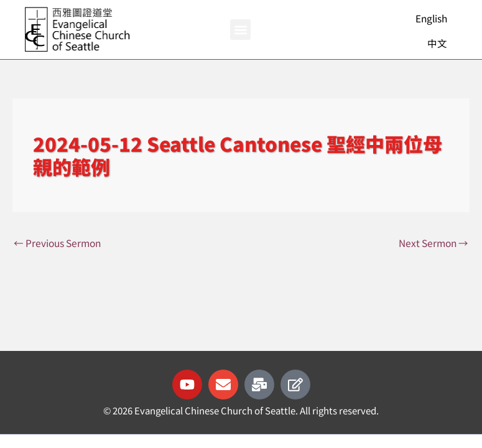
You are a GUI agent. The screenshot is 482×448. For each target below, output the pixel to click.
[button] (240, 30)
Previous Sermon (57, 243)
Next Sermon (433, 243)
